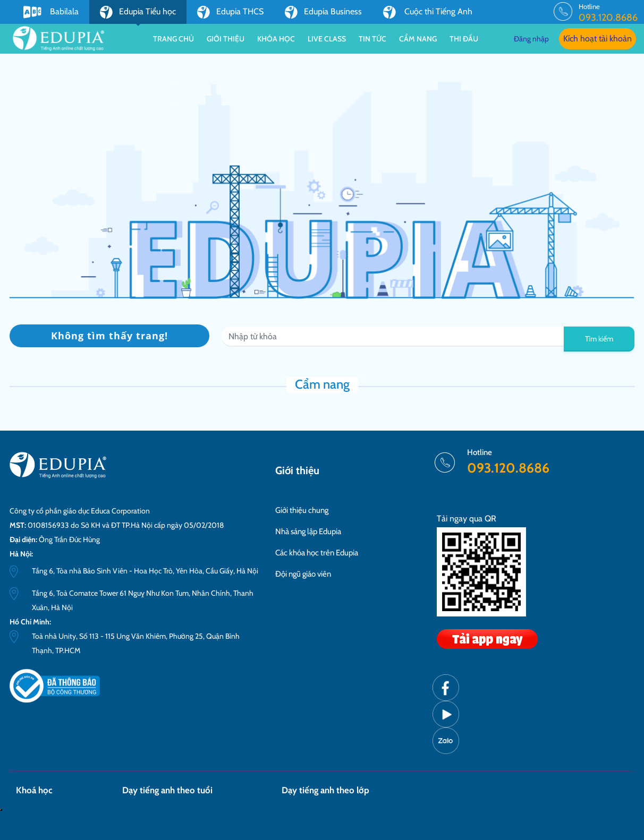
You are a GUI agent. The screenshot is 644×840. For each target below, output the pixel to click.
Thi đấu (464, 39)
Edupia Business (323, 12)
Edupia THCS (230, 12)
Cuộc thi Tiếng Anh (428, 12)
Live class (327, 39)
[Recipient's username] (393, 337)
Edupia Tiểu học (138, 15)
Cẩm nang (418, 39)
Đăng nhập (531, 39)
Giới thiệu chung (302, 510)
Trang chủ (173, 39)
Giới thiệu (226, 39)
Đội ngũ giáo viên (303, 574)
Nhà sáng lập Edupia (308, 532)
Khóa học (276, 39)
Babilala (51, 12)
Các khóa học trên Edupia (317, 553)
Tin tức (372, 39)
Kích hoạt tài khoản (598, 38)
